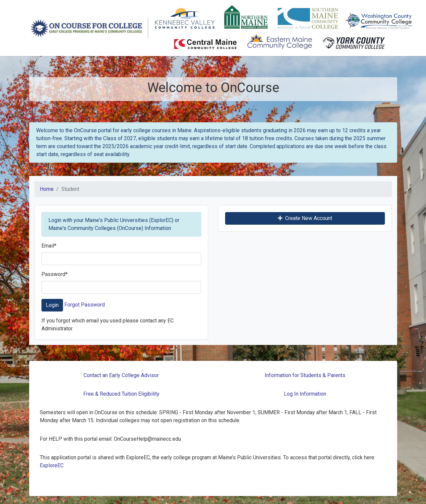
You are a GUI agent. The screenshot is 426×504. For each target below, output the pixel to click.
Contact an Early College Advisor (121, 375)
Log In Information (305, 394)
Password (55, 274)
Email (49, 246)
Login (52, 305)
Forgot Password (85, 305)
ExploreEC (52, 465)
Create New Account (305, 218)
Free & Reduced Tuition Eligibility (121, 394)
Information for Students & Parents (305, 375)
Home (47, 189)
